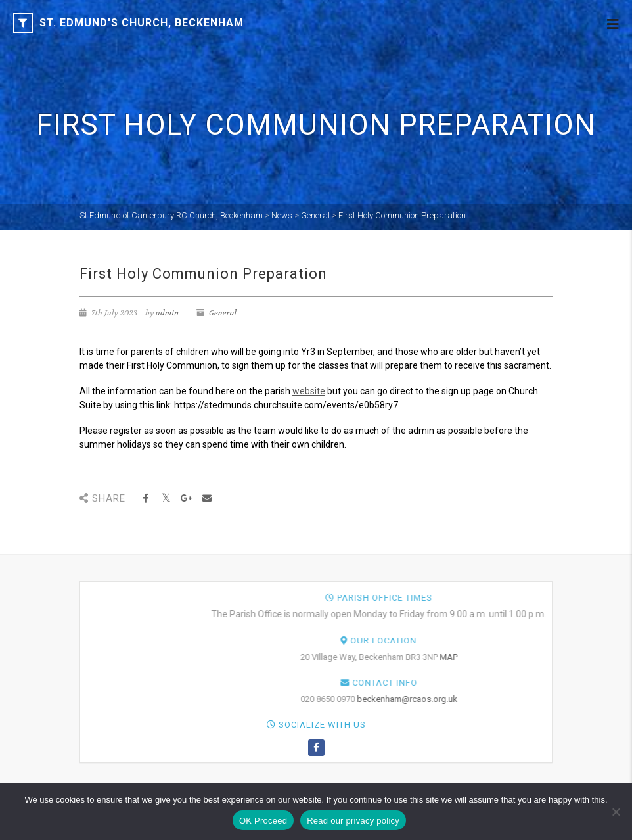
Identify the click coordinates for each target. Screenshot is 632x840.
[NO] (616, 812)
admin (167, 313)
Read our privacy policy (353, 821)
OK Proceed (263, 821)
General (223, 313)
